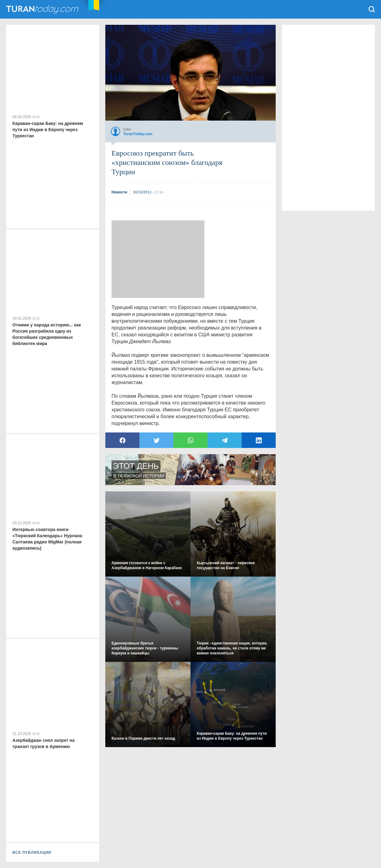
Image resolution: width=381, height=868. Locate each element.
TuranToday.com (43, 9)
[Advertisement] (158, 259)
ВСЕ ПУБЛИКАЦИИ (32, 852)
